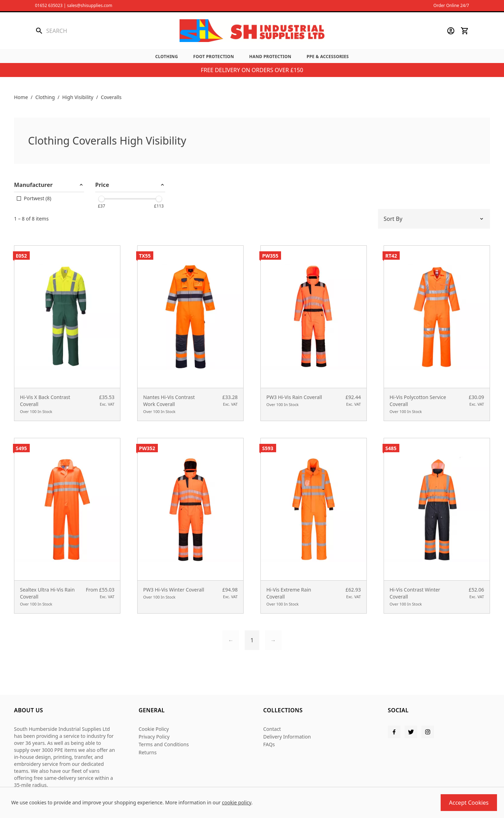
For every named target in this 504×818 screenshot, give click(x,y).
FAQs (269, 744)
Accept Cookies (469, 803)
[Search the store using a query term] (86, 31)
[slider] (101, 199)
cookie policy (237, 802)
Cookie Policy (154, 729)
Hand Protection (270, 57)
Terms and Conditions (164, 744)
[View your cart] (465, 31)
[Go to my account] (451, 31)
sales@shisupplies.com (89, 5)
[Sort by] (434, 219)
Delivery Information (287, 737)
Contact (272, 729)
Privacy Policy (154, 737)
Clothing (166, 57)
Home (21, 97)
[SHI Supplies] (252, 31)
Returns (148, 752)
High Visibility (78, 97)
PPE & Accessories (328, 57)
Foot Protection (213, 57)
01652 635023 (49, 5)
